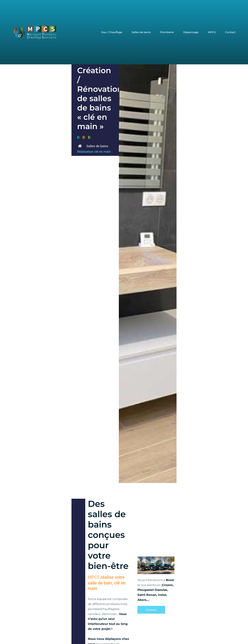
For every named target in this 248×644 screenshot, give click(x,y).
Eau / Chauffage (112, 32)
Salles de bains (141, 32)
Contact (230, 32)
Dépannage (191, 32)
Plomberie (167, 32)
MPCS (212, 32)
